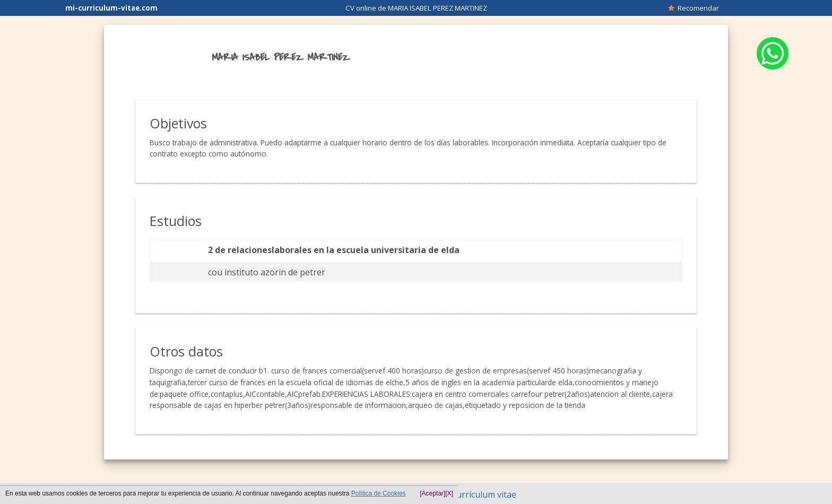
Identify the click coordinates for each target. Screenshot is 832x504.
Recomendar (694, 8)
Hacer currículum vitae (472, 494)
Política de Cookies (379, 493)
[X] (449, 493)
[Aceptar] (432, 493)
